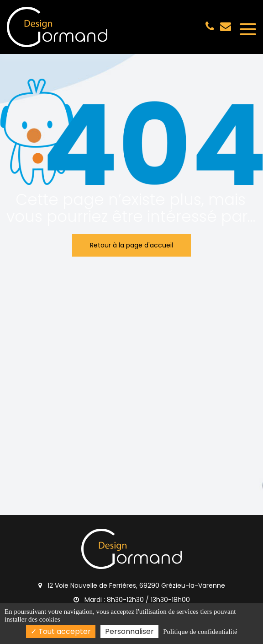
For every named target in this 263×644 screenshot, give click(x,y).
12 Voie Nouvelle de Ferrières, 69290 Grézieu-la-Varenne (132, 585)
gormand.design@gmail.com (226, 26)
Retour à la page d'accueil (131, 245)
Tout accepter (61, 631)
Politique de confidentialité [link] (200, 632)
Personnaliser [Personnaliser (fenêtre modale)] (129, 631)
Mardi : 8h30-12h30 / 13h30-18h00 (132, 600)
